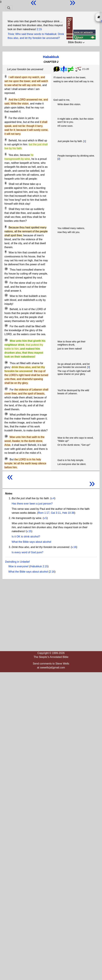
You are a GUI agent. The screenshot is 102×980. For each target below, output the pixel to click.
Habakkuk (51, 57)
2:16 (52, 572)
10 (6, 269)
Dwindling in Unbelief (17, 562)
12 (6, 295)
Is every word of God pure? (27, 552)
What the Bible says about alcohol (31, 542)
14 (6, 326)
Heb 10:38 (68, 513)
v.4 (53, 498)
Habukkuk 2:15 (39, 566)
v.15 (29, 531)
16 (6, 362)
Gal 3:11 (56, 513)
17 (6, 389)
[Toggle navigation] (9, 8)
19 (6, 436)
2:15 (39, 29)
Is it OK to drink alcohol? (26, 537)
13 (6, 308)
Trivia (11, 34)
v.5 (45, 518)
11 (6, 282)
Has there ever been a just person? (32, 504)
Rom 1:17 (44, 513)
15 (6, 340)
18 (6, 414)
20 (6, 459)
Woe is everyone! (18, 566)
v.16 (74, 547)
